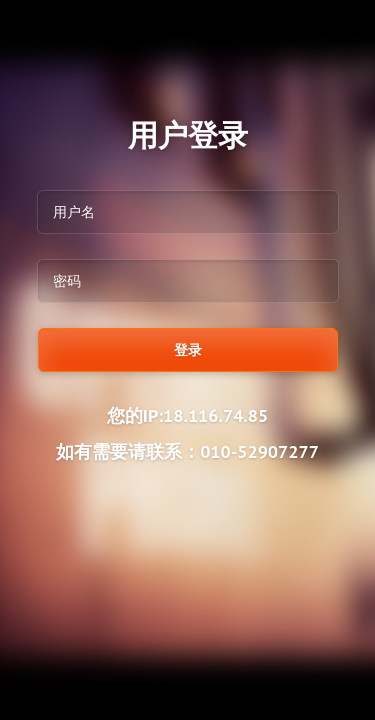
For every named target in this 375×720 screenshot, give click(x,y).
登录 (188, 350)
